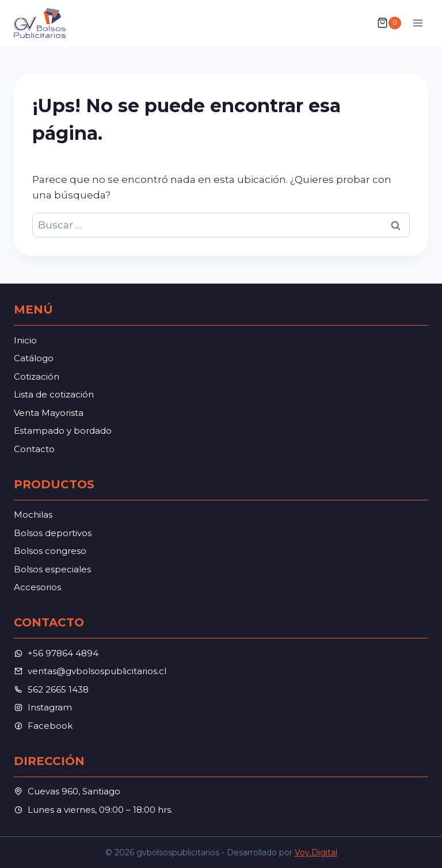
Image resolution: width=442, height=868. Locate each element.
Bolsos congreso (50, 551)
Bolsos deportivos (53, 533)
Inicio (25, 340)
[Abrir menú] (418, 23)
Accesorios (37, 587)
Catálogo (34, 358)
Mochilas (33, 515)
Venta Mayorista (49, 413)
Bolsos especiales (52, 569)
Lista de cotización (54, 394)
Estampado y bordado (63, 431)
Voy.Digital (316, 852)
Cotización (37, 376)
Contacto (34, 449)
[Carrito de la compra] (389, 23)
